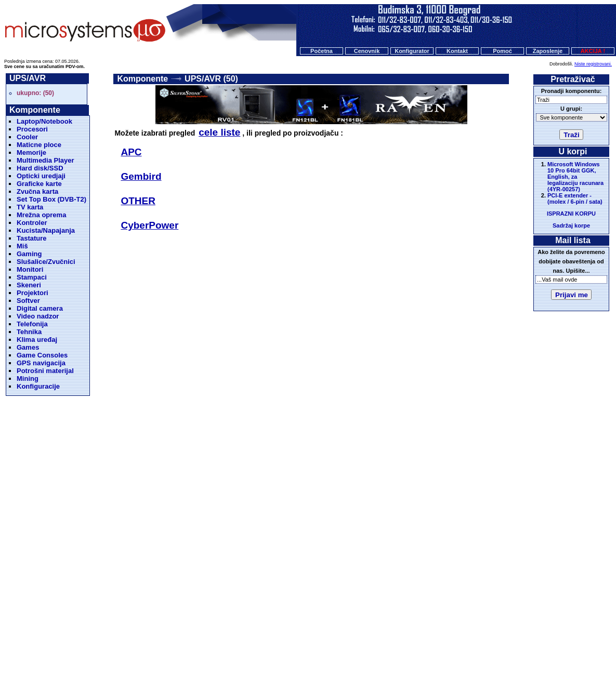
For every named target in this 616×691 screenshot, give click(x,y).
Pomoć (502, 51)
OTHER (138, 201)
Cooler (27, 137)
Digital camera (40, 308)
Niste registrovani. (593, 64)
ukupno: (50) (35, 93)
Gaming (29, 254)
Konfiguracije (38, 386)
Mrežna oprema (41, 215)
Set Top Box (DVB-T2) (51, 199)
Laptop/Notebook (44, 121)
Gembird (141, 176)
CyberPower (149, 225)
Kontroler (32, 223)
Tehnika (29, 332)
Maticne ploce (39, 145)
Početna (322, 51)
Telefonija (32, 324)
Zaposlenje (548, 51)
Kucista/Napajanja (46, 230)
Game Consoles (42, 355)
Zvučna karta (37, 191)
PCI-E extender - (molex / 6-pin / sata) (575, 198)
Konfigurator (412, 51)
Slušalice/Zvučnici (46, 262)
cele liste (219, 132)
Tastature (32, 238)
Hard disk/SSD (40, 168)
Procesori (32, 129)
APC (131, 152)
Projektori (32, 293)
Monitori (30, 269)
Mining (28, 378)
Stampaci (32, 277)
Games (28, 347)
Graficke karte (39, 184)
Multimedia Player (45, 160)
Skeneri (29, 285)
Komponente (142, 79)
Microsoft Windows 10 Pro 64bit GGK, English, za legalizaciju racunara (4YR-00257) (575, 177)
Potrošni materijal (45, 371)
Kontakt (457, 51)
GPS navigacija (41, 363)
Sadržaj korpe (571, 225)
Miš (22, 246)
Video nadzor (38, 316)
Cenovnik (367, 51)
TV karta (30, 207)
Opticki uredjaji (41, 176)
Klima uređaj (37, 340)
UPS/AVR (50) (211, 79)
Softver (28, 301)
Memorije (31, 152)
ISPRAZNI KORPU (571, 214)
